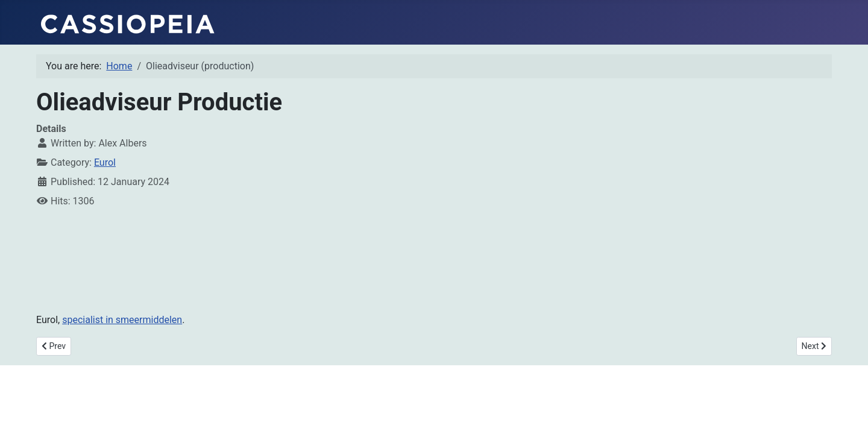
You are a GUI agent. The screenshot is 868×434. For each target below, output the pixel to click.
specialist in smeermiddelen (122, 320)
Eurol (105, 162)
